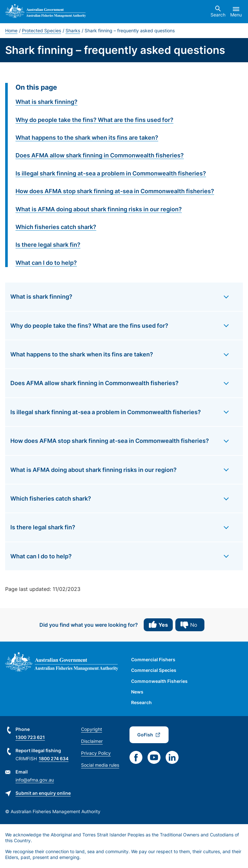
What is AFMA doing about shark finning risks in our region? (99, 209)
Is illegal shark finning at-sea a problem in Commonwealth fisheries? (111, 173)
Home (11, 30)
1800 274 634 (54, 758)
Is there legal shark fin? (48, 245)
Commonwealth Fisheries (159, 681)
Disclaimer (92, 741)
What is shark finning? (46, 102)
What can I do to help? (46, 263)
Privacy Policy (96, 753)
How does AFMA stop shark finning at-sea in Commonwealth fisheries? (115, 191)
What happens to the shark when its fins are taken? (87, 138)
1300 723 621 (30, 737)
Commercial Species (154, 670)
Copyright (92, 729)
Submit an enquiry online (43, 793)
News (137, 692)
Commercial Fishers (153, 659)
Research (141, 702)
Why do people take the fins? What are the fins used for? (94, 120)
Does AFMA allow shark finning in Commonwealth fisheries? (100, 155)
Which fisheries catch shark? (56, 227)
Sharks (73, 30)
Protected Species (41, 30)
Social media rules (100, 765)
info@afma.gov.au (35, 780)
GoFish (145, 735)
